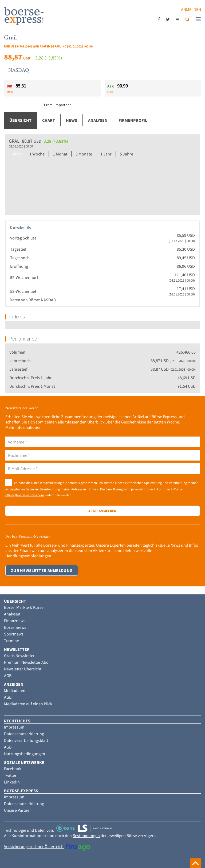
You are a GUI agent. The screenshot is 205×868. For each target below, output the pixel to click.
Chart (49, 120)
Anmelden (191, 9)
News (72, 120)
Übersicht (20, 120)
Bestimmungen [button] (86, 835)
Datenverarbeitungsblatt (26, 740)
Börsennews (15, 627)
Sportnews (14, 634)
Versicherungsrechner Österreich (47, 846)
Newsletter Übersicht (23, 669)
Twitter (10, 775)
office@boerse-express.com (25, 495)
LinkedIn (12, 782)
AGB (8, 675)
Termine (11, 641)
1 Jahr (106, 154)
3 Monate (84, 154)
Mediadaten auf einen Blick (28, 704)
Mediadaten (15, 690)
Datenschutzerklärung (46, 482)
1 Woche (37, 154)
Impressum (14, 727)
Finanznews (15, 621)
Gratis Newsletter (19, 655)
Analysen (98, 120)
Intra (17, 154)
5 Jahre (127, 154)
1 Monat (60, 154)
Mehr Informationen (23, 427)
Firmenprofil (133, 120)
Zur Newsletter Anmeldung (42, 570)
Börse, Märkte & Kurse (24, 607)
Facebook (13, 769)
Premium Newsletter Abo (26, 662)
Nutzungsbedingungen (25, 754)
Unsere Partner (17, 810)
